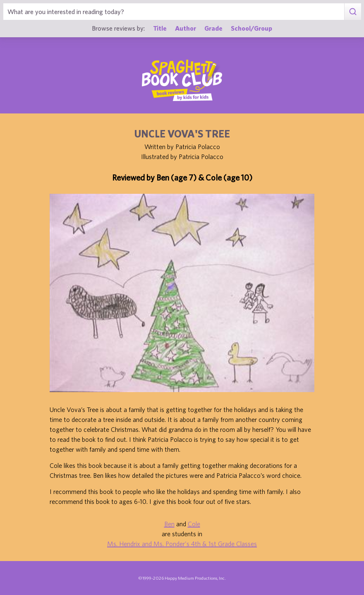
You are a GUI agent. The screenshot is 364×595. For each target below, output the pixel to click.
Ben (169, 524)
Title (160, 28)
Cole (194, 524)
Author (186, 28)
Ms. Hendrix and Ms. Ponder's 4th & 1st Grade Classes (182, 544)
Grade (213, 28)
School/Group (251, 28)
